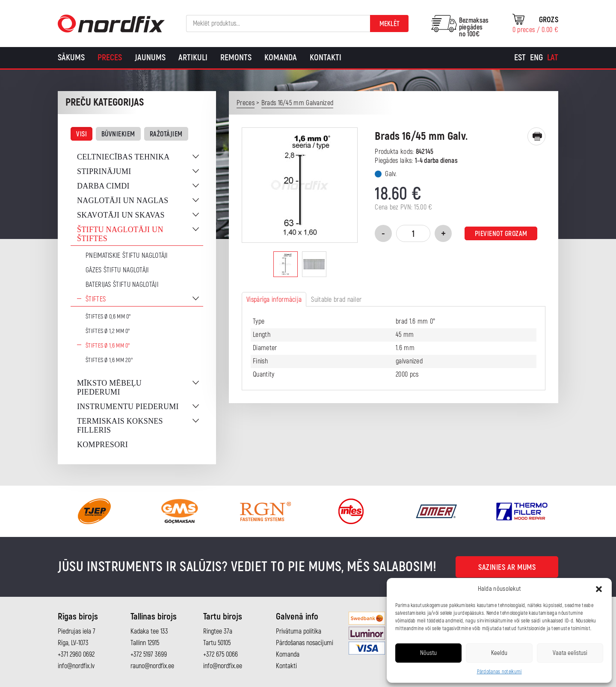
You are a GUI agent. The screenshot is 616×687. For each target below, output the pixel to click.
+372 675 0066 (221, 655)
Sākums (71, 57)
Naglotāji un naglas (123, 200)
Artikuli (193, 57)
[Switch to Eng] (536, 58)
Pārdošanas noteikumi (499, 672)
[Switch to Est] (520, 58)
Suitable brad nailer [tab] (336, 300)
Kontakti (326, 57)
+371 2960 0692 (76, 655)
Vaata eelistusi (570, 653)
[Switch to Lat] (553, 58)
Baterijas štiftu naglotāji (122, 285)
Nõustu (428, 653)
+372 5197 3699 (149, 655)
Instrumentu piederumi (128, 407)
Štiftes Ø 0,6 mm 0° (108, 317)
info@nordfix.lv (76, 666)
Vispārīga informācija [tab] (274, 300)
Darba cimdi (103, 186)
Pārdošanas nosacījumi (305, 643)
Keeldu (499, 653)
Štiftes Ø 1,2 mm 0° (108, 331)
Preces (110, 57)
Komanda (281, 57)
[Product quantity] (413, 233)
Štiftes (96, 299)
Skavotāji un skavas (121, 215)
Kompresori (102, 445)
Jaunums (150, 57)
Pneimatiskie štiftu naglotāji (127, 256)
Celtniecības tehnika (123, 157)
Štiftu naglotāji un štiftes (120, 234)
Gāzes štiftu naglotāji (117, 270)
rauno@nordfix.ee (152, 666)
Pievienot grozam (501, 234)
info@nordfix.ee (223, 666)
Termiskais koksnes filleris (120, 426)
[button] (599, 589)
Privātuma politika (299, 631)
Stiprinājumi (104, 171)
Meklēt (389, 24)
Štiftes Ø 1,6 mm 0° (108, 346)
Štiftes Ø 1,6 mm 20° (109, 360)
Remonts (236, 57)
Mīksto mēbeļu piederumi (109, 388)
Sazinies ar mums (507, 568)
